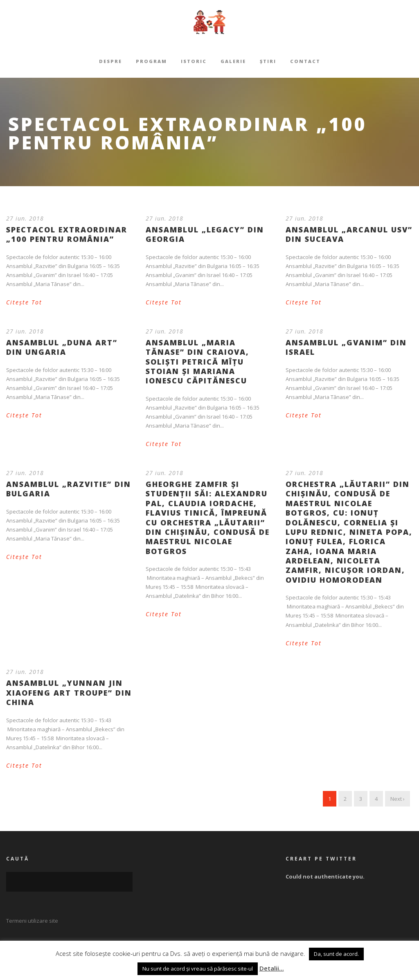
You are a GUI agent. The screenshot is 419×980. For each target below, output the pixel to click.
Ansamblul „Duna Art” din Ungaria (62, 347)
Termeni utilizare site (32, 921)
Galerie (233, 61)
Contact (305, 61)
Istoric (194, 61)
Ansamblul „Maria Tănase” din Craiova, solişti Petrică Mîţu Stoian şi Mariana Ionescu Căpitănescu (197, 362)
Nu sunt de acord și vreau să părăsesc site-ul (198, 969)
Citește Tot (24, 302)
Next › (398, 799)
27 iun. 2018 (25, 218)
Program (151, 61)
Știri (268, 61)
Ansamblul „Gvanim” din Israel (346, 347)
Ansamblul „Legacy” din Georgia (205, 234)
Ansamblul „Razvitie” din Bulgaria (69, 489)
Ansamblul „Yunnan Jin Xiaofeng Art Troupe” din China (69, 693)
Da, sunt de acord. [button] (336, 954)
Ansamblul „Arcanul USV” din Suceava (349, 234)
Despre (110, 61)
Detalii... (272, 968)
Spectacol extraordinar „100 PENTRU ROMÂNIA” (67, 234)
